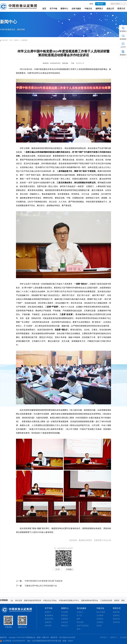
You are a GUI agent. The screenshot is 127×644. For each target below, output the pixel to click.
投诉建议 (124, 637)
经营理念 (100, 619)
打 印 (58, 569)
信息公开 (110, 9)
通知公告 (65, 626)
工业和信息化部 (107, 600)
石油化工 (80, 612)
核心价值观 (101, 612)
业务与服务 (76, 9)
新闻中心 (64, 9)
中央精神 (65, 612)
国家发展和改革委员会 (90, 600)
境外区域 (116, 622)
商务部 (117, 600)
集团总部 (116, 612)
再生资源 (80, 622)
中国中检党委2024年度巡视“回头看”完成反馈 (43, 581)
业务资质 (48, 626)
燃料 (78, 619)
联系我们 (104, 637)
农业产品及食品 (83, 626)
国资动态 (65, 615)
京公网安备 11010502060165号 (14, 641)
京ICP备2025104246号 (67, 637)
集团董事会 (49, 615)
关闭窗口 (69, 569)
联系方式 (121, 9)
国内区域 (116, 619)
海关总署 (19, 600)
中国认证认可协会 (51, 600)
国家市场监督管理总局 (33, 600)
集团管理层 (49, 619)
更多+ (79, 629)
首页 (44, 9)
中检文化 (88, 9)
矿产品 (79, 615)
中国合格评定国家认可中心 (70, 600)
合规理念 (100, 622)
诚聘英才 (99, 9)
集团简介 (48, 612)
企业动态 (65, 622)
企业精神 (100, 615)
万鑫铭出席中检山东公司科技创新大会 (41, 586)
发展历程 (48, 622)
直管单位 (116, 615)
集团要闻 (24, 40)
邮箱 (91, 4)
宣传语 (99, 626)
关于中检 (53, 9)
